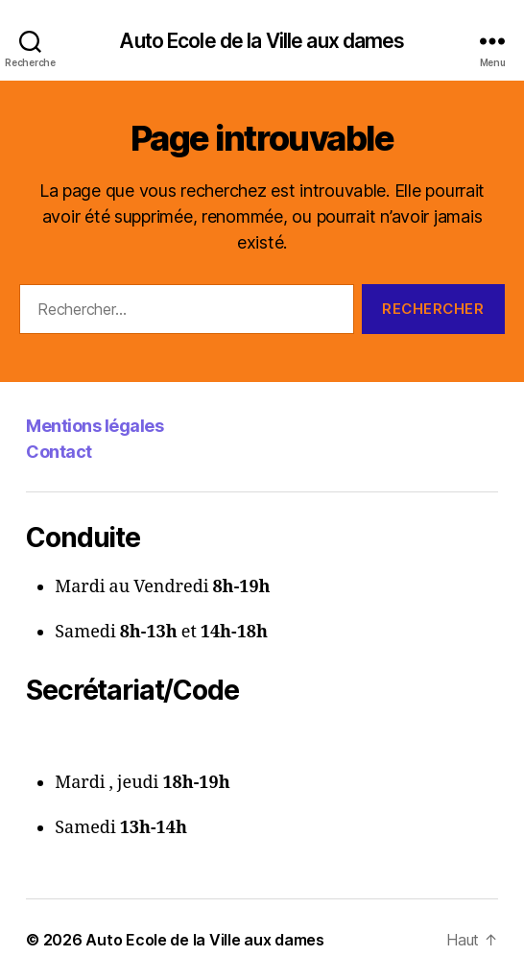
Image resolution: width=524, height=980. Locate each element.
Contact (59, 452)
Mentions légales (95, 426)
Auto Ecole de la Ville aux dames (262, 41)
